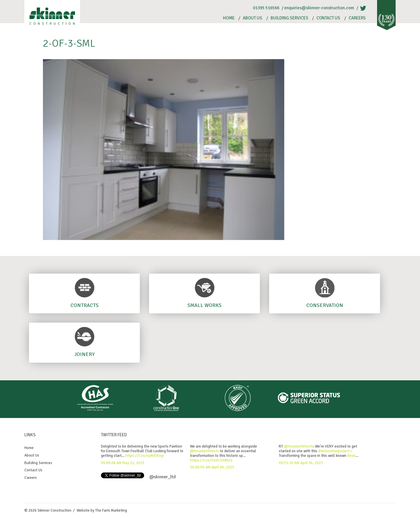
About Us (252, 18)
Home (229, 18)
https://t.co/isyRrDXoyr (145, 456)
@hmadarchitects (204, 451)
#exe (351, 456)
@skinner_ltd (163, 477)
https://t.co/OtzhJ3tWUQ (211, 460)
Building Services (289, 18)
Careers (357, 18)
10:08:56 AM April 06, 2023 (212, 467)
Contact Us (328, 18)
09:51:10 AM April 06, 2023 (301, 463)
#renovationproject (334, 451)
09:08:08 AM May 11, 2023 (123, 463)
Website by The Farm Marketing (102, 510)
